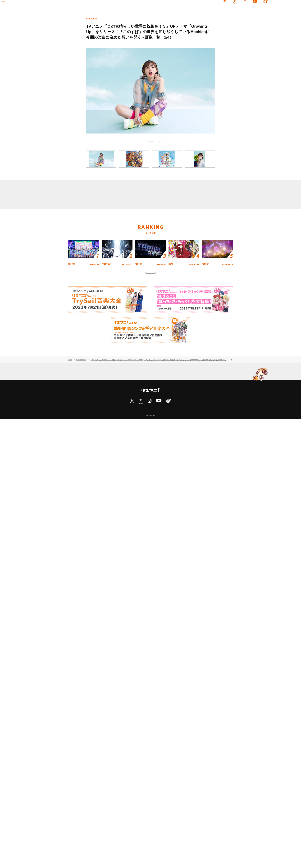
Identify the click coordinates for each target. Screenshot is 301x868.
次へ (221, 91)
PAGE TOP (290, 857)
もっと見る (151, 289)
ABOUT (150, 429)
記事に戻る (151, 145)
